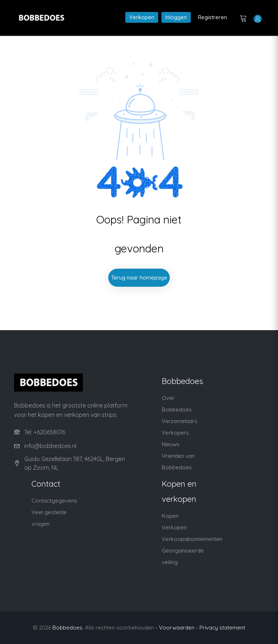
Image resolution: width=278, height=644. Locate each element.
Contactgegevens (54, 501)
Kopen (170, 516)
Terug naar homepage (139, 278)
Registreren (212, 17)
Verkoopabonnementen (192, 539)
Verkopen (142, 17)
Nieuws (171, 444)
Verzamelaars (180, 421)
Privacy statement (222, 628)
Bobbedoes (68, 628)
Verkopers (175, 433)
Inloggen (176, 17)
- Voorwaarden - (177, 628)
